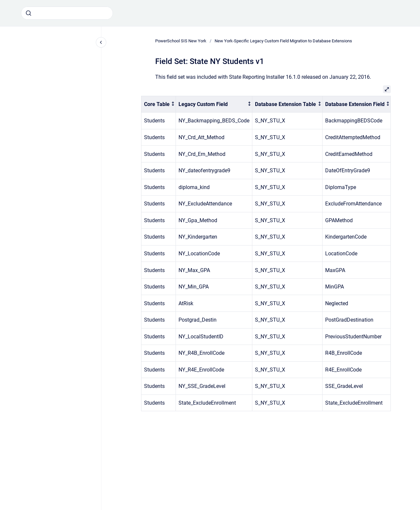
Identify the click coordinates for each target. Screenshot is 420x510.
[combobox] (67, 13)
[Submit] (29, 13)
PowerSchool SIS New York (181, 41)
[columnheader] (159, 104)
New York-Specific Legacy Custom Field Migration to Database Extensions (283, 41)
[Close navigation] (101, 42)
